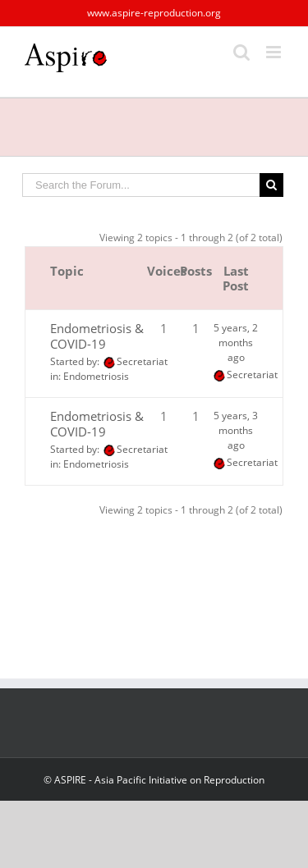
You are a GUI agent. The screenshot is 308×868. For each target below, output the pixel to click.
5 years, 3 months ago (236, 430)
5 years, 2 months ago (236, 343)
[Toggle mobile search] (241, 52)
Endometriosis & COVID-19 (97, 336)
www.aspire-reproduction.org (154, 13)
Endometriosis (96, 376)
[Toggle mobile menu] (275, 52)
